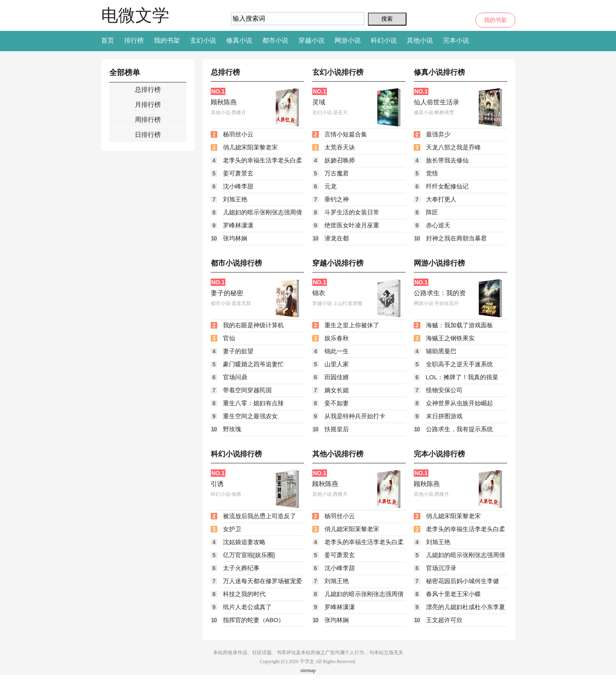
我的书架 (495, 20)
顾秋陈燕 (224, 102)
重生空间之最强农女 (250, 416)
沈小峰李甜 (238, 186)
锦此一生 (337, 351)
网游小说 (348, 40)
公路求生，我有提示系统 (459, 429)
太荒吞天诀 (340, 147)
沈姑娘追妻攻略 (244, 542)
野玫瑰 (232, 429)
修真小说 (239, 40)
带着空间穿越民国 (247, 390)
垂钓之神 (337, 199)
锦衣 (319, 293)
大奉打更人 (441, 199)
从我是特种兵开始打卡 (355, 416)
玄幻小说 (203, 40)
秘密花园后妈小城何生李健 (463, 581)
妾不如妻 (337, 403)
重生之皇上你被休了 (352, 325)
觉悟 (432, 173)
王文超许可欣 (444, 620)
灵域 (319, 102)
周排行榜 (148, 120)
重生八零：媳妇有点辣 (253, 403)
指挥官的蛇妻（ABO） (254, 620)
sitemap (308, 670)
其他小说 (420, 40)
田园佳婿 (337, 377)
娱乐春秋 (337, 338)
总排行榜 (148, 90)
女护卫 (232, 529)
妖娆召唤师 (340, 160)
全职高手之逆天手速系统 (459, 364)
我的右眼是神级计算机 (253, 325)
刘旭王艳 (235, 199)
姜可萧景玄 (238, 173)
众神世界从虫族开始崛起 (459, 403)
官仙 (229, 338)
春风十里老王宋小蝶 (453, 594)
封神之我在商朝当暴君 (456, 238)
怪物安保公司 (444, 390)
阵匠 (432, 212)
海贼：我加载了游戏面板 (459, 325)
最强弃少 (438, 134)
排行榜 (134, 40)
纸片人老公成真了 (247, 607)
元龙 (331, 186)
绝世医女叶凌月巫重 (352, 225)
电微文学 (135, 15)
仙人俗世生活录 (437, 102)
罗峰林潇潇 (238, 225)
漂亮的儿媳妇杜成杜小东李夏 (466, 607)
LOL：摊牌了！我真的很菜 (462, 377)
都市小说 (275, 40)
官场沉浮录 (441, 568)
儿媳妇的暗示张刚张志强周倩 (263, 212)
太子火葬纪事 (241, 568)
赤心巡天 (438, 225)
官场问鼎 (235, 377)
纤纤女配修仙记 (447, 186)
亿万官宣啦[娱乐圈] (249, 555)
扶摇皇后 (337, 429)
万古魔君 (337, 173)
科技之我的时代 (244, 594)
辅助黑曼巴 (441, 351)
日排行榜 (148, 135)
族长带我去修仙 (447, 160)
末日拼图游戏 (444, 416)
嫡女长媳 (337, 390)
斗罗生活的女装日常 (352, 212)
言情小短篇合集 (346, 134)
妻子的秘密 (227, 293)
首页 (108, 40)
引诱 (217, 484)
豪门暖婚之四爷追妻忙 (253, 364)
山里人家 (337, 364)
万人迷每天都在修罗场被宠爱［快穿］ (263, 583)
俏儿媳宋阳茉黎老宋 (250, 147)
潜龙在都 (337, 238)
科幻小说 (384, 40)
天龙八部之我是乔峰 (453, 147)
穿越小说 (311, 40)
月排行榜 (148, 105)
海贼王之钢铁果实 (450, 338)
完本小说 (456, 40)
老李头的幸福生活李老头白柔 (263, 160)
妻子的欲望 (238, 351)
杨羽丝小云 (238, 134)
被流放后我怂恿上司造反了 (259, 516)
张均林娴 (235, 238)
